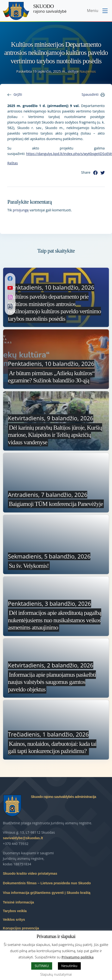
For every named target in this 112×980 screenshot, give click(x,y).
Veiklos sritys (14, 920)
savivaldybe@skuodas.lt (23, 838)
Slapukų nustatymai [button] (56, 974)
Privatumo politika (78, 957)
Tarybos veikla (15, 911)
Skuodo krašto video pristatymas (30, 873)
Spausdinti (90, 94)
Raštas (12, 163)
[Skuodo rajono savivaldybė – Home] (16, 11)
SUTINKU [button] (42, 966)
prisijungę (21, 210)
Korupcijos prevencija (21, 928)
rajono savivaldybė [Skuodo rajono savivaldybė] (50, 9)
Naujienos (88, 71)
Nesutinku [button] (69, 966)
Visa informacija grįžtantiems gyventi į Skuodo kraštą (47, 893)
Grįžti (18, 94)
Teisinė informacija (18, 902)
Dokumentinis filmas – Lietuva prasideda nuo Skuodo (47, 883)
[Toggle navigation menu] (98, 11)
